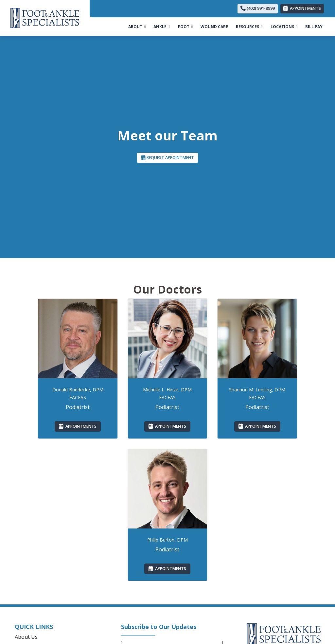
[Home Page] (45, 17)
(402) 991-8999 (258, 8)
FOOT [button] (185, 27)
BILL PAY (316, 26)
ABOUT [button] (137, 27)
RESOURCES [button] (249, 27)
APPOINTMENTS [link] (302, 8)
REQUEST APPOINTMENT (167, 158)
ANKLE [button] (162, 27)
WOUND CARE (214, 27)
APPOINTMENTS (78, 426)
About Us (26, 637)
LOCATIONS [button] (284, 27)
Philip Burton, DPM (167, 540)
